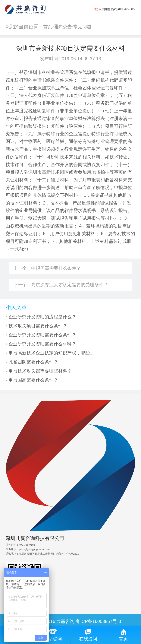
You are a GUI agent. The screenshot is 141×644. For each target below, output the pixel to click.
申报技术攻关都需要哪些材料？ (40, 371)
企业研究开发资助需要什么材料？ (42, 344)
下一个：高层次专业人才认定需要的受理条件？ (61, 285)
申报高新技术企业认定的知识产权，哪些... (51, 353)
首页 (48, 27)
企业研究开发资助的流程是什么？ (42, 317)
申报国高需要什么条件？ (33, 380)
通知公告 (63, 27)
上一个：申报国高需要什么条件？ (47, 268)
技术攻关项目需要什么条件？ (38, 326)
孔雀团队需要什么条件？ (33, 362)
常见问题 (82, 27)
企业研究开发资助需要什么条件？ (42, 335)
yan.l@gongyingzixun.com (34, 549)
